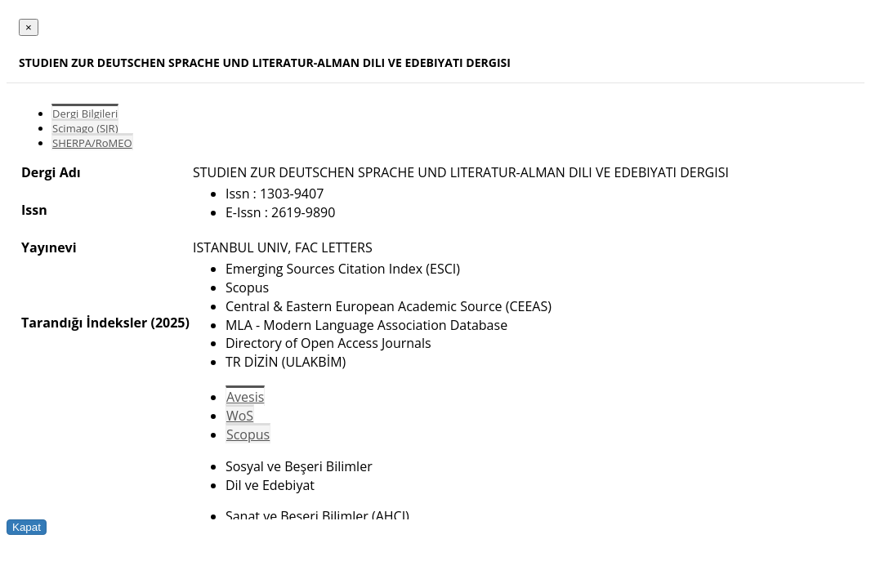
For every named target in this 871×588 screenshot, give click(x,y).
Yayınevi (49, 247)
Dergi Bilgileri (85, 114)
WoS (240, 416)
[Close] (29, 27)
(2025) (170, 323)
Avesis (245, 397)
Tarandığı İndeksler (84, 323)
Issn (34, 210)
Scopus (248, 434)
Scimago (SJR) (85, 128)
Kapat (27, 527)
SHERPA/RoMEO (92, 143)
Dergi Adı (51, 172)
